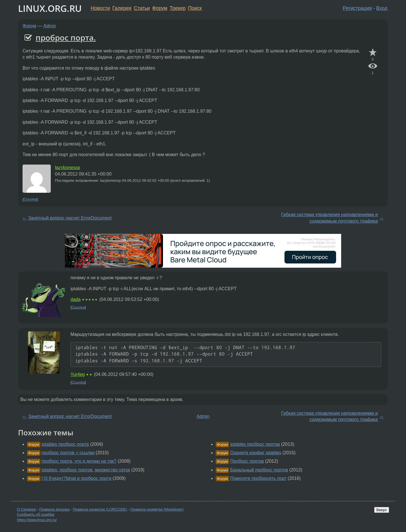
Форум (160, 8)
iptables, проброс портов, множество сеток (86, 470)
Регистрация (357, 8)
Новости (100, 8)
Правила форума (55, 509)
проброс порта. (66, 37)
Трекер (178, 8)
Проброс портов (247, 461)
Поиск (195, 8)
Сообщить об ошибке (36, 514)
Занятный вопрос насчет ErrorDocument (70, 218)
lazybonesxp (68, 168)
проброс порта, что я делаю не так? (79, 461)
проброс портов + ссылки (68, 453)
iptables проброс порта (65, 444)
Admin (50, 26)
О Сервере (27, 509)
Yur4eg (78, 374)
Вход (382, 8)
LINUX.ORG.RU (50, 8)
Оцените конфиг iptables (256, 453)
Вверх (382, 510)
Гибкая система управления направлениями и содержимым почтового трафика (329, 218)
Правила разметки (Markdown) (157, 509)
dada (76, 299)
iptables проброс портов (255, 444)
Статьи (142, 8)
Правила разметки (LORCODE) (100, 509)
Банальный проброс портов (259, 470)
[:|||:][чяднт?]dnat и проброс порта (76, 478)
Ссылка (30, 199)
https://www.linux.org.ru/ (37, 520)
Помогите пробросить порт (258, 478)
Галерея (122, 8)
